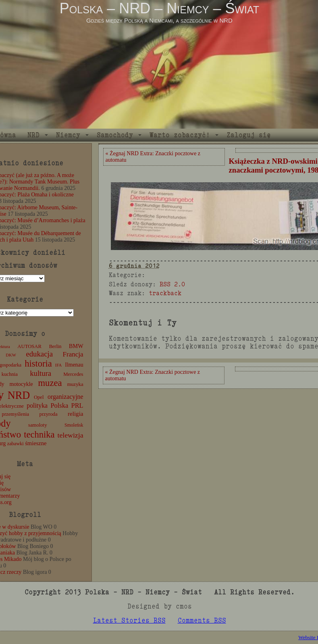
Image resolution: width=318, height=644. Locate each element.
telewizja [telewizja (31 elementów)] (71, 435)
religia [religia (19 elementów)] (76, 414)
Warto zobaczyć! (180, 135)
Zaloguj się (249, 135)
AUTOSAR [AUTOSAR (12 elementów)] (29, 346)
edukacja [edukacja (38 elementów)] (39, 354)
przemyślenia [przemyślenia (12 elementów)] (16, 414)
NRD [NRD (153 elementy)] (19, 395)
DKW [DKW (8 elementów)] (11, 355)
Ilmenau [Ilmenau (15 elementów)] (74, 365)
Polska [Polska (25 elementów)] (59, 405)
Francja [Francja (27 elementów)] (73, 354)
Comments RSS (202, 620)
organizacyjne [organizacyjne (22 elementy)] (65, 397)
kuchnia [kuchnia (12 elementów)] (10, 374)
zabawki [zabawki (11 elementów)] (16, 444)
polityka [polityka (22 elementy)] (37, 405)
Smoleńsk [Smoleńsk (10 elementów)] (74, 425)
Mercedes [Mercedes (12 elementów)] (73, 374)
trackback (165, 293)
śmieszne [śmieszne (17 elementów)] (36, 443)
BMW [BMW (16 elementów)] (76, 346)
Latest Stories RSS (129, 620)
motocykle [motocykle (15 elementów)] (21, 384)
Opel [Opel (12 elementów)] (39, 397)
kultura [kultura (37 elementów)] (41, 373)
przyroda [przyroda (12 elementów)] (49, 414)
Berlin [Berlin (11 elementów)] (55, 346)
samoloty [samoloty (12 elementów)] (37, 425)
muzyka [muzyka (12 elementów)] (75, 384)
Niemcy (68, 135)
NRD (33, 135)
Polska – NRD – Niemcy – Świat (159, 8)
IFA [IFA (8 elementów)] (58, 365)
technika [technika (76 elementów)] (39, 435)
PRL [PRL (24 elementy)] (77, 405)
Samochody (115, 135)
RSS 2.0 (172, 284)
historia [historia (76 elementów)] (38, 364)
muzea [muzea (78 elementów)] (50, 383)
